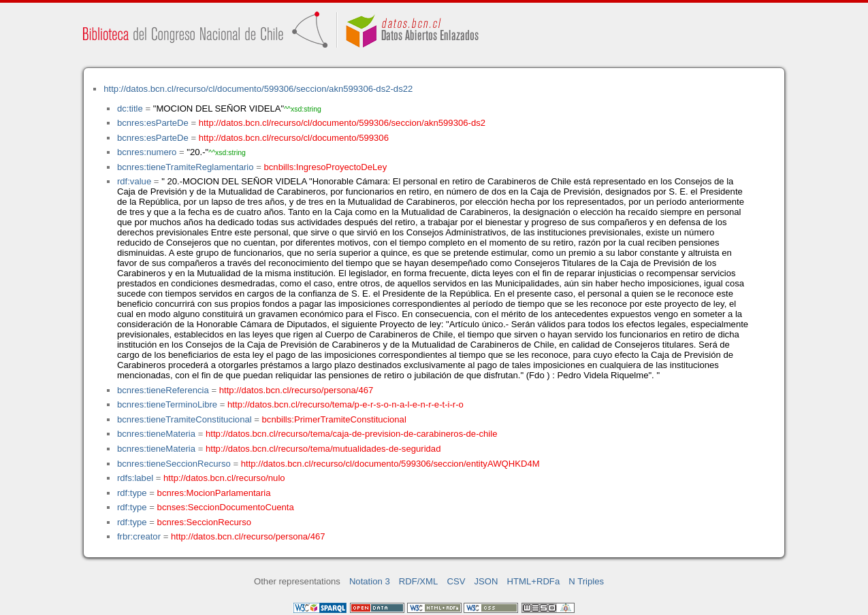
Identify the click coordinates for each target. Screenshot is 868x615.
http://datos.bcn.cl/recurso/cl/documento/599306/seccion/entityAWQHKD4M (390, 464)
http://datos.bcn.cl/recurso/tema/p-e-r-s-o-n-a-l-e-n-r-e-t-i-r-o (345, 404)
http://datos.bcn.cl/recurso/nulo (224, 478)
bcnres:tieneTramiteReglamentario (186, 167)
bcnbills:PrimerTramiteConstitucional (334, 419)
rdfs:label (135, 478)
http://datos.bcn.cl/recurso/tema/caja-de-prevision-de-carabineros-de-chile (351, 434)
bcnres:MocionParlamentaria (214, 493)
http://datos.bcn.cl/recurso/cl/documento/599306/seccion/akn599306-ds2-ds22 (258, 89)
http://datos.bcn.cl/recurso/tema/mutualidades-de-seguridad (323, 449)
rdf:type (132, 493)
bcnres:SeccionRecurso (204, 522)
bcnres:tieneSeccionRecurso (174, 464)
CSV (456, 581)
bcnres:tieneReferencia (163, 390)
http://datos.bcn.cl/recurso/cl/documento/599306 (294, 138)
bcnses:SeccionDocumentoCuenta (226, 507)
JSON (486, 581)
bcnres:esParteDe (153, 123)
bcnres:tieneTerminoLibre (167, 404)
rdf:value (134, 181)
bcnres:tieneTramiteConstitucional (184, 419)
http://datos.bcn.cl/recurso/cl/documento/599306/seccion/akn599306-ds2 (342, 123)
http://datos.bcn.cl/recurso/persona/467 (296, 390)
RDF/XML (419, 581)
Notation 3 (370, 581)
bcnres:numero (147, 152)
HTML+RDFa (534, 581)
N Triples (586, 581)
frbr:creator (139, 536)
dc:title (130, 109)
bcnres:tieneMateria (156, 434)
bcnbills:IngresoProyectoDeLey (326, 167)
